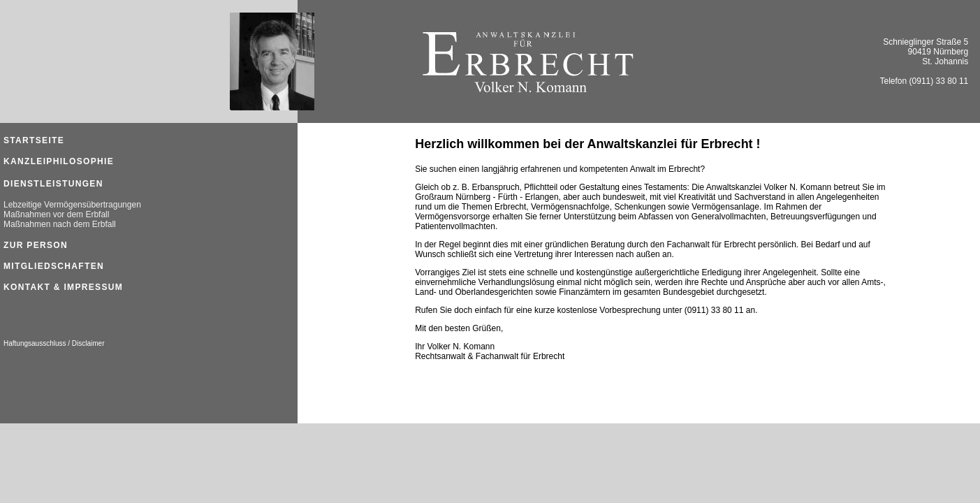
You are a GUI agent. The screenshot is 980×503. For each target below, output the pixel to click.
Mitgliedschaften (54, 266)
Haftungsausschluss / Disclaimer (54, 343)
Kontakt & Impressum (63, 287)
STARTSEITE (34, 140)
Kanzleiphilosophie (59, 161)
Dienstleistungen (53, 184)
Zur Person (36, 245)
